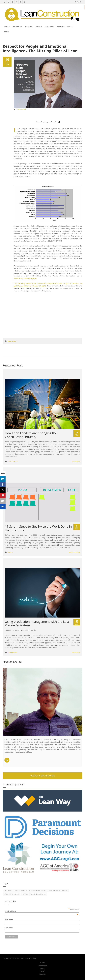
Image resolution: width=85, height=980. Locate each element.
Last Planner (12, 652)
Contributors (17, 27)
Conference (49, 27)
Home (42, 963)
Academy (39, 27)
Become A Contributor (43, 776)
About (6, 32)
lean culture (12, 341)
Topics (6, 27)
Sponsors (29, 27)
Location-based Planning (38, 894)
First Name (9, 919)
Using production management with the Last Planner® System (37, 623)
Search (78, 2)
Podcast (70, 27)
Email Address (42, 911)
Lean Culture (13, 461)
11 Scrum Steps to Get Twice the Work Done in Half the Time (38, 528)
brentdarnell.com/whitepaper (25, 278)
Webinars (60, 27)
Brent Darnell (22, 109)
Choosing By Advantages (11, 894)
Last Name (9, 928)
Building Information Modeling (58, 890)
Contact (42, 971)
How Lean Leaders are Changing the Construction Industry (31, 435)
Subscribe (42, 974)
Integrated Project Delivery (38, 890)
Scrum (10, 552)
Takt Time (25, 894)
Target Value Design (20, 890)
